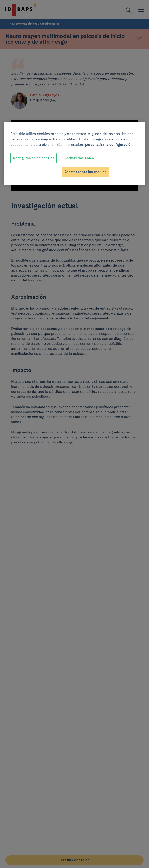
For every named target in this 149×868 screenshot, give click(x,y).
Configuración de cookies (34, 158)
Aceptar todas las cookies (85, 172)
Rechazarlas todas (79, 158)
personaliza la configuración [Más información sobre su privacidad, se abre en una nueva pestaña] (109, 144)
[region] (74, 154)
